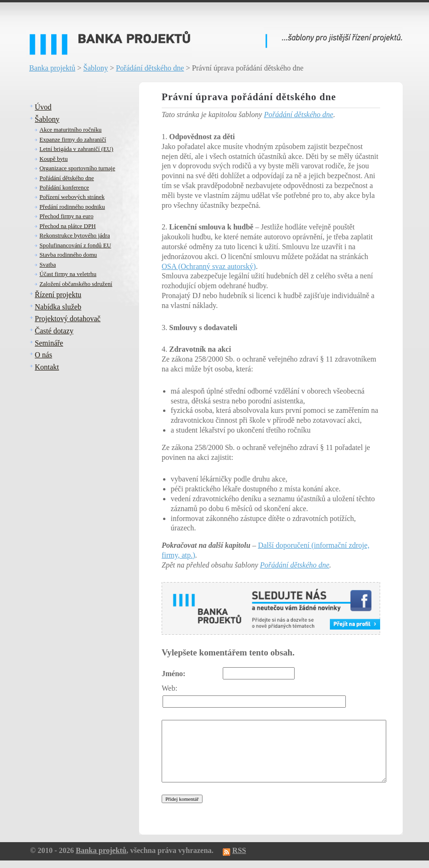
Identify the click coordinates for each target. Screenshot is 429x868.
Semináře (49, 343)
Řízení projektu (58, 295)
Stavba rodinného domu (68, 255)
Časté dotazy (54, 331)
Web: (169, 688)
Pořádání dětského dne (150, 68)
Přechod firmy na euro (66, 216)
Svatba (48, 265)
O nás (43, 355)
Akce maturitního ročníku (70, 130)
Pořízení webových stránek (72, 197)
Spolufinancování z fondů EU (75, 245)
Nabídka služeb (58, 307)
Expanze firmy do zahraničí (73, 140)
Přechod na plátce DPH (68, 226)
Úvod (43, 107)
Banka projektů (52, 68)
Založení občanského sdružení (76, 284)
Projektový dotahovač (68, 319)
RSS (239, 850)
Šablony (95, 68)
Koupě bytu (54, 159)
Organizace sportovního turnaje (77, 168)
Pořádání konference (64, 188)
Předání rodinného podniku (72, 207)
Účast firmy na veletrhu (68, 274)
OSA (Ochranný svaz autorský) (209, 266)
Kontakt (47, 367)
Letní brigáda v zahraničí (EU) (76, 149)
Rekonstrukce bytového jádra (75, 236)
